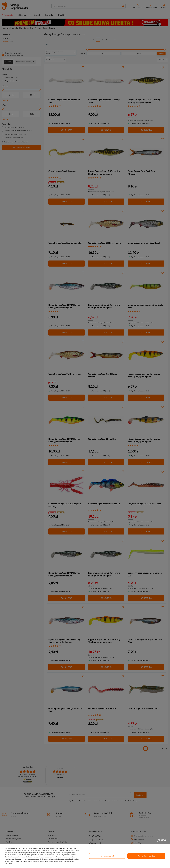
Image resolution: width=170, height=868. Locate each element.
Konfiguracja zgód (107, 856)
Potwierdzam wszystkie (146, 856)
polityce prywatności (69, 853)
